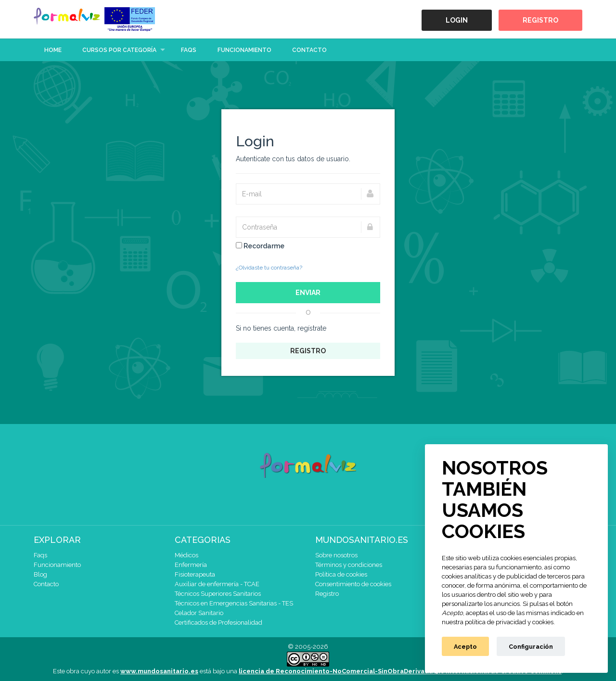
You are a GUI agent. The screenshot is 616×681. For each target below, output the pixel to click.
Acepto (465, 647)
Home (53, 50)
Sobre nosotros (336, 555)
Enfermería (191, 565)
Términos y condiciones (349, 565)
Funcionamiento (244, 50)
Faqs (189, 50)
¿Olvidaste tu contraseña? (269, 268)
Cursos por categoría (119, 50)
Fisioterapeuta (195, 574)
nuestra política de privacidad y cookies (498, 622)
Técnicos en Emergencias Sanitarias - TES (234, 603)
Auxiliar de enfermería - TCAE (217, 584)
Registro (540, 20)
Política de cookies (341, 574)
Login (457, 20)
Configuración (531, 647)
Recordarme (260, 246)
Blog (40, 574)
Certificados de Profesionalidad (218, 623)
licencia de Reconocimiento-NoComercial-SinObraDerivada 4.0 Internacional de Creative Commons (400, 671)
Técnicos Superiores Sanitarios (218, 594)
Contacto (309, 50)
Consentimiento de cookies (353, 584)
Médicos (186, 555)
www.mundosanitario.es (159, 671)
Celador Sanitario (199, 613)
